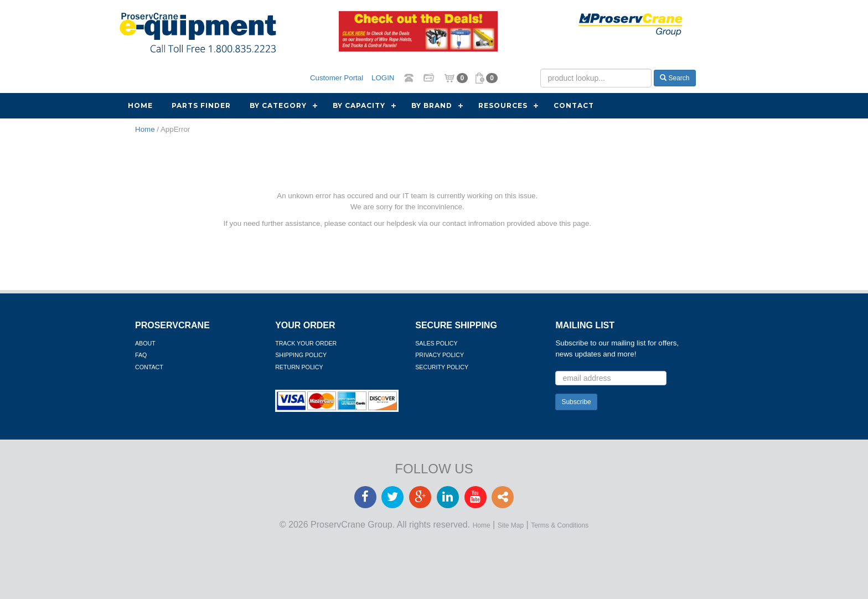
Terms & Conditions (560, 525)
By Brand (432, 105)
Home (140, 105)
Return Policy (299, 367)
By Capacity (359, 105)
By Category (278, 105)
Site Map (511, 525)
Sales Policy (436, 343)
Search (675, 78)
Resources (503, 105)
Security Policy (442, 367)
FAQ (141, 355)
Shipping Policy (301, 355)
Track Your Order (306, 343)
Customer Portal (337, 78)
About (145, 343)
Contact (574, 105)
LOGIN (383, 78)
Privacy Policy (440, 355)
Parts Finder (201, 105)
